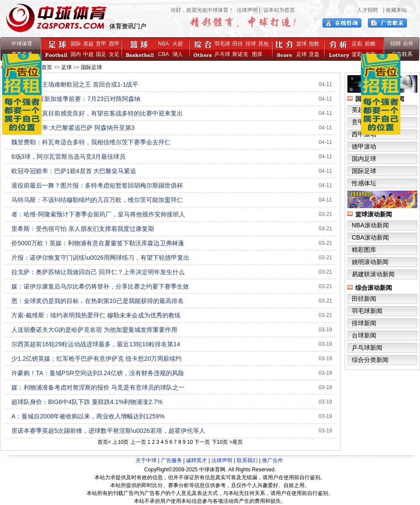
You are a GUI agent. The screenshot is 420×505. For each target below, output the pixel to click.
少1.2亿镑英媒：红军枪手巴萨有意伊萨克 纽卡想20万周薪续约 (96, 359)
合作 (408, 44)
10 (190, 442)
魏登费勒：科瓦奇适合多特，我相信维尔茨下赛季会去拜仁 (91, 142)
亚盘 (314, 54)
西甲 (114, 44)
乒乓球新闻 (367, 348)
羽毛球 (222, 44)
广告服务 (171, 460)
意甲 (101, 44)
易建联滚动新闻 (373, 274)
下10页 (220, 442)
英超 (88, 44)
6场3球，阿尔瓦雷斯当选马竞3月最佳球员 (68, 157)
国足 (101, 54)
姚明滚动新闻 (370, 262)
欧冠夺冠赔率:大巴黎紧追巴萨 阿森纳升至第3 (73, 128)
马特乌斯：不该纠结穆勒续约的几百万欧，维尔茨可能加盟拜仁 (97, 200)
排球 (251, 44)
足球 (301, 54)
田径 (238, 44)
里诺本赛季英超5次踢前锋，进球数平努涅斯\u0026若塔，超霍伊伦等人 (108, 431)
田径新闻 (364, 299)
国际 (76, 44)
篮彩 (357, 54)
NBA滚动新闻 (370, 225)
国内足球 (364, 159)
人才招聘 (367, 10)
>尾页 (236, 442)
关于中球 (146, 460)
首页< (104, 442)
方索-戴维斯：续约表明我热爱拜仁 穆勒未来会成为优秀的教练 (96, 315)
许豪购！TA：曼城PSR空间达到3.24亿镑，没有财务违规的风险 (98, 373)
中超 (88, 54)
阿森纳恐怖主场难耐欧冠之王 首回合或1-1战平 (75, 84)
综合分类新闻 (370, 360)
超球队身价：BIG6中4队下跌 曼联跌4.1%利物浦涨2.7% (87, 402)
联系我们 (247, 460)
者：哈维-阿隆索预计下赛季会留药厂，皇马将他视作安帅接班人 (98, 214)
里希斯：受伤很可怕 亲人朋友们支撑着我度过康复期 (83, 229)
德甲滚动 (364, 146)
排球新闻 (364, 323)
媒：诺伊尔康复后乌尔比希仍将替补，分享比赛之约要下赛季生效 (100, 286)
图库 (257, 54)
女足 (114, 54)
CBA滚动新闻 (370, 237)
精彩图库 (364, 250)
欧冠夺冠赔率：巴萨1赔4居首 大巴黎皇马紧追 (74, 171)
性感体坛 (364, 183)
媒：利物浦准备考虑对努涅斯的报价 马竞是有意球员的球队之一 (98, 387)
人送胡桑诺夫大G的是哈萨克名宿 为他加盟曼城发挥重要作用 (94, 330)
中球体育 (22, 44)
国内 (76, 54)
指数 (314, 44)
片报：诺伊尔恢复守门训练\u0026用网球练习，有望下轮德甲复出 (100, 258)
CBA (165, 54)
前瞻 (370, 44)
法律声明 (247, 10)
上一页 (138, 442)
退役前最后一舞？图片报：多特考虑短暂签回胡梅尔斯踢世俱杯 (97, 185)
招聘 (395, 44)
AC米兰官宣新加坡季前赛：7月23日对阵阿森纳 (76, 99)
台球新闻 (364, 335)
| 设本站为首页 (276, 10)
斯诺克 (242, 54)
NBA (163, 44)
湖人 (178, 54)
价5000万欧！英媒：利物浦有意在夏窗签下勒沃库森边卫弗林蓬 (98, 243)
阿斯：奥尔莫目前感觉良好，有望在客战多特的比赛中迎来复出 (97, 113)
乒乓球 (222, 54)
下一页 (202, 442)
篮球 (301, 44)
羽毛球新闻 (367, 311)
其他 (263, 44)
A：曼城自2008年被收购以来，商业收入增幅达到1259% (88, 416)
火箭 (178, 44)
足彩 (357, 44)
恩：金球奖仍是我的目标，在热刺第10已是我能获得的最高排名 (98, 301)
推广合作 (273, 460)
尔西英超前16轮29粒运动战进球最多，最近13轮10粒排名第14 (96, 344)
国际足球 (91, 67)
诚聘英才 (196, 460)
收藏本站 (396, 10)
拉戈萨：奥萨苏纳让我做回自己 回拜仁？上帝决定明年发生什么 (98, 272)
